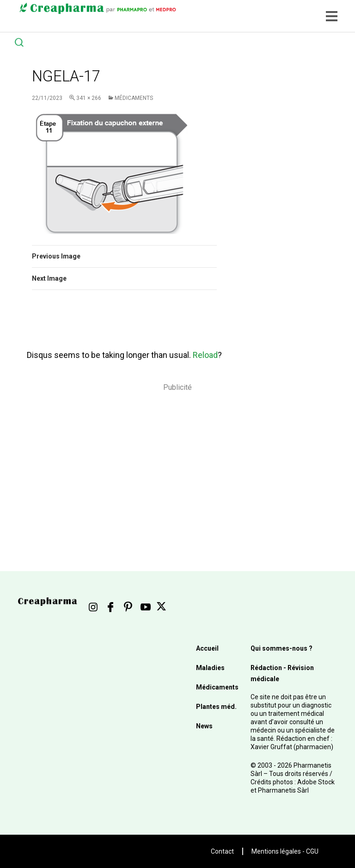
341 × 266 (89, 98)
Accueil (207, 648)
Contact (222, 851)
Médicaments (134, 98)
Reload (205, 355)
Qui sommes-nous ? (282, 648)
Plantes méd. (216, 707)
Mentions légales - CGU (285, 851)
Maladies (210, 668)
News (204, 726)
